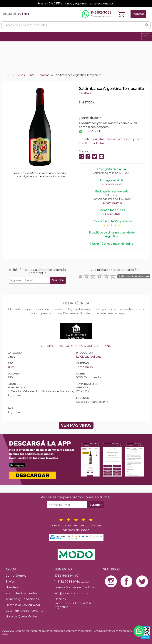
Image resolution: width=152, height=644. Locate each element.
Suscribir (58, 280)
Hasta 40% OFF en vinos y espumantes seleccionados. (76, 3)
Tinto (11, 367)
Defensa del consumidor (23, 605)
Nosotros (12, 587)
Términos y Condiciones (22, 599)
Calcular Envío (112, 214)
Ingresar (138, 14)
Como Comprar (17, 576)
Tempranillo (84, 367)
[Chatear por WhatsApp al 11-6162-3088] (97, 14)
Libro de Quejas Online (22, 616)
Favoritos (85, 93)
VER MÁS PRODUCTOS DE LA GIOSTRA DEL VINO (76, 346)
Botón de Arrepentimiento (24, 611)
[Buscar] (147, 25)
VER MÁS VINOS (76, 425)
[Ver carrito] (121, 14)
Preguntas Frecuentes (21, 593)
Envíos (10, 581)
